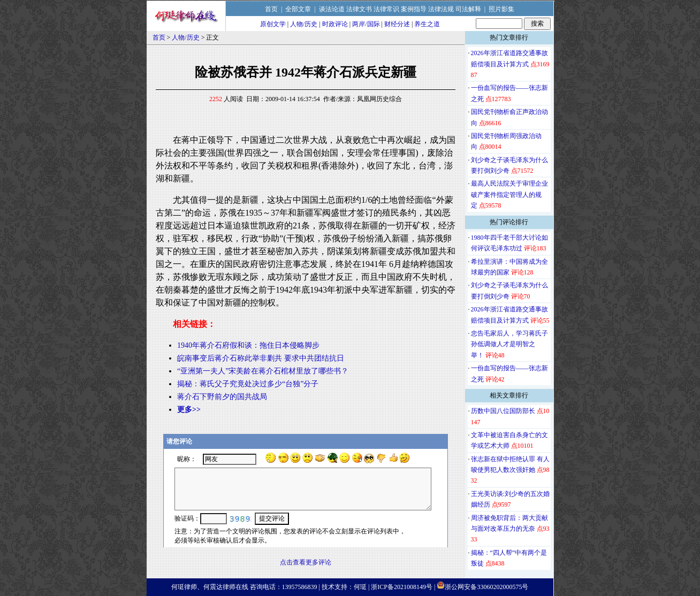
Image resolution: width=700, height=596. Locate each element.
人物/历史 (304, 24)
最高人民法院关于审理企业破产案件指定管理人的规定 (509, 194)
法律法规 (441, 9)
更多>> (189, 410)
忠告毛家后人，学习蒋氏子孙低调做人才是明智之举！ (509, 344)
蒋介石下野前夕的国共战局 (222, 397)
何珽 (360, 587)
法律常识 (386, 9)
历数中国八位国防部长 (503, 411)
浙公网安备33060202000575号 (486, 587)
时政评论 (335, 24)
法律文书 (359, 9)
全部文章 (298, 9)
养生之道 (427, 24)
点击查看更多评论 (306, 562)
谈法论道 (332, 9)
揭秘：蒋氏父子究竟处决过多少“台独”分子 (248, 384)
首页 (271, 9)
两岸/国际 (366, 24)
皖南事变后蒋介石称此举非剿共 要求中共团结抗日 (261, 358)
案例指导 (414, 9)
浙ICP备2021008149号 (402, 587)
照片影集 (501, 9)
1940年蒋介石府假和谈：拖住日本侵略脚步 (248, 345)
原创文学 (273, 24)
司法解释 (468, 9)
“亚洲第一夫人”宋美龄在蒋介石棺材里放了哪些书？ (263, 371)
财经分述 (397, 24)
